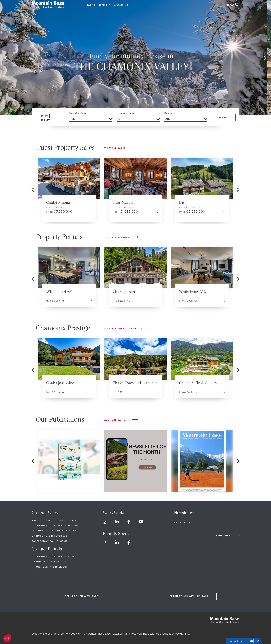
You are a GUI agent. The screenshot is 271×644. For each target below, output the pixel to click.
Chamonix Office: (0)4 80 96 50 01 (55, 526)
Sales (91, 5)
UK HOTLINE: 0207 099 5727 (50, 562)
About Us (121, 5)
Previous (6, 58)
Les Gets (195, 207)
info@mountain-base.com (50, 567)
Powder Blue (183, 634)
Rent (46, 120)
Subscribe (223, 536)
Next (265, 58)
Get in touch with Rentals (189, 596)
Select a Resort (79, 113)
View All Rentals (117, 237)
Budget (169, 113)
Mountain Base (55, 5)
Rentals (105, 5)
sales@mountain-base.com (51, 541)
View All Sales (115, 148)
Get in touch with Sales (82, 596)
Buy (45, 116)
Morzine (63, 207)
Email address (183, 523)
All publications (117, 420)
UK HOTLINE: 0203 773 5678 (50, 536)
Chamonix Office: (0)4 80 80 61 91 (55, 557)
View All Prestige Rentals (123, 328)
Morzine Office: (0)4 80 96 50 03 (54, 531)
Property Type (126, 113)
